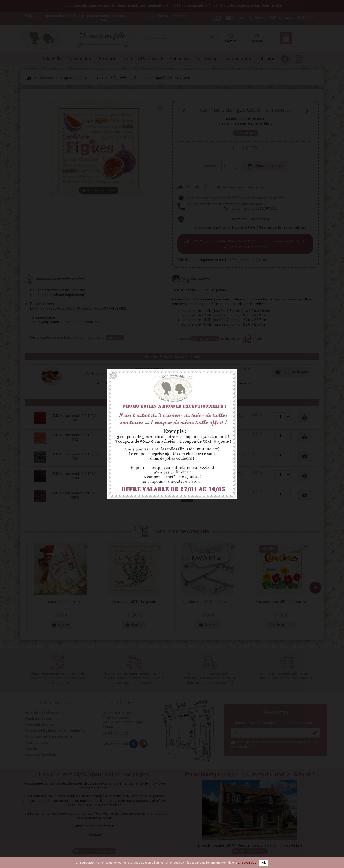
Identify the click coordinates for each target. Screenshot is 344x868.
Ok (264, 863)
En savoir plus (247, 863)
